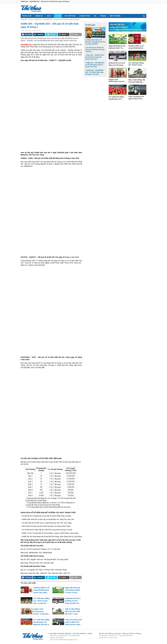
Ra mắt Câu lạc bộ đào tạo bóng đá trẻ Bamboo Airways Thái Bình (95, 50)
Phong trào (85, 16)
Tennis (103, 16)
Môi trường (115, 16)
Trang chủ (27, 16)
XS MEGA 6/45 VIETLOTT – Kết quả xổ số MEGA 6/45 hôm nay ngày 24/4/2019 (95, 42)
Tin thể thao (70, 16)
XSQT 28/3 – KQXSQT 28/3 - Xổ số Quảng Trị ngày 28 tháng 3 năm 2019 (95, 57)
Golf (49, 16)
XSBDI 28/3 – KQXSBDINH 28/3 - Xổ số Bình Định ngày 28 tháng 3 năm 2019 (94, 72)
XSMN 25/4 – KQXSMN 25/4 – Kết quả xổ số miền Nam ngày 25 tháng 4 (57, 19)
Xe (95, 16)
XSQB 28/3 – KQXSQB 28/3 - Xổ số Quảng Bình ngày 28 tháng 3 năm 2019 (95, 65)
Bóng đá (39, 16)
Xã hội (58, 16)
